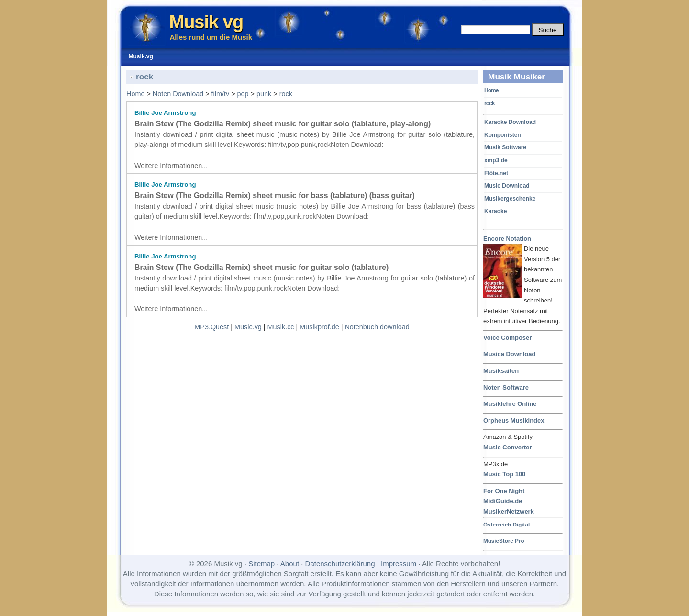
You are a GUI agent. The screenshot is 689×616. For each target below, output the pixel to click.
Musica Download (509, 354)
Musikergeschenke (510, 199)
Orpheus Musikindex (514, 420)
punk (264, 94)
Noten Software (506, 387)
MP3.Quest (211, 327)
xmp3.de (496, 160)
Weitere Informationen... (171, 166)
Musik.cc (281, 327)
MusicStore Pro (504, 541)
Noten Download (178, 94)
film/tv (221, 94)
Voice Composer (507, 338)
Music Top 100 (504, 474)
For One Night (504, 491)
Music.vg (248, 327)
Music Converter (508, 447)
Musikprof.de (319, 327)
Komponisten (503, 135)
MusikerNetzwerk (509, 511)
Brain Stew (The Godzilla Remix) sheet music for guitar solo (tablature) (261, 267)
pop (243, 94)
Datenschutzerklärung (340, 564)
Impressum (399, 564)
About (290, 564)
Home (491, 90)
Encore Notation (507, 239)
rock (489, 103)
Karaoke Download (510, 122)
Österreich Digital (506, 524)
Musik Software (505, 147)
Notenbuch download (377, 327)
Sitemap (261, 564)
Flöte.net (496, 173)
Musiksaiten (501, 371)
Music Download (507, 186)
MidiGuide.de (503, 501)
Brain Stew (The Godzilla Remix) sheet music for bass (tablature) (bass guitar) (275, 196)
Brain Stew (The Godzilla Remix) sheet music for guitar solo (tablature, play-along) (283, 124)
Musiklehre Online (510, 404)
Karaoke (495, 211)
